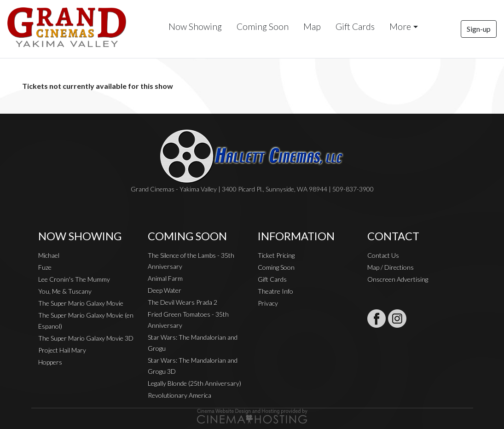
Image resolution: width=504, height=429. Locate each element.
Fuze (45, 267)
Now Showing (195, 26)
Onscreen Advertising (398, 279)
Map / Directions (391, 267)
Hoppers (50, 362)
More (400, 26)
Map (312, 26)
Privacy (268, 303)
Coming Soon (263, 26)
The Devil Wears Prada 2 (182, 302)
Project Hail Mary (62, 350)
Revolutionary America (180, 395)
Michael (49, 255)
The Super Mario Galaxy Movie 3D (86, 338)
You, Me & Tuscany (65, 291)
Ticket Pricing (276, 255)
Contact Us (383, 255)
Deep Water (165, 290)
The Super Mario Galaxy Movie (81, 303)
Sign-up (479, 29)
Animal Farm (165, 278)
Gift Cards (355, 26)
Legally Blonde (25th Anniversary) (194, 383)
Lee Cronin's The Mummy (74, 279)
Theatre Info (275, 291)
